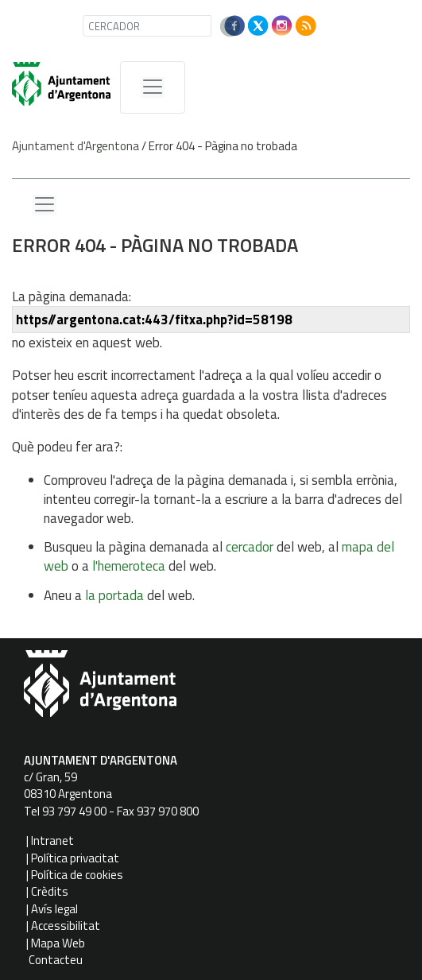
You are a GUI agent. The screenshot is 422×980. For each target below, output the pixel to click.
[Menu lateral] (45, 205)
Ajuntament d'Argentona (75, 146)
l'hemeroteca (129, 566)
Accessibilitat (66, 926)
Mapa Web (58, 943)
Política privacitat (75, 858)
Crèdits (50, 891)
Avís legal (54, 909)
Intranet (52, 841)
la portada (114, 595)
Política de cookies (77, 875)
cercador (250, 547)
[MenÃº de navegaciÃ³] (153, 87)
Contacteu (56, 960)
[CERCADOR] (147, 26)
